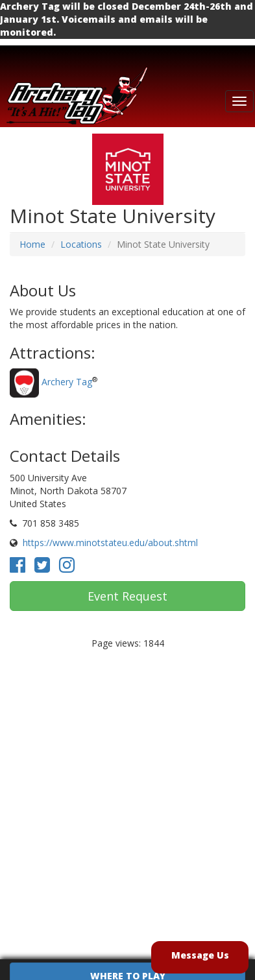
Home (32, 244)
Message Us (200, 955)
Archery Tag (67, 382)
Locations (81, 244)
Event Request (127, 596)
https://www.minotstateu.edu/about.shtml (110, 543)
